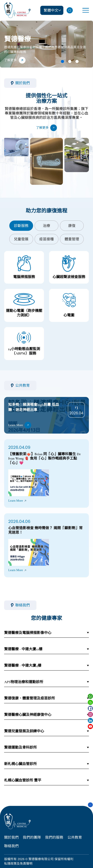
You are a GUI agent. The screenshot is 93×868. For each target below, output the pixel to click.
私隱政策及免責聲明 (18, 864)
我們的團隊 (32, 837)
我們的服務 (54, 837)
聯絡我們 (11, 846)
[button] (62, 62)
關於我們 (11, 837)
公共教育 (75, 837)
